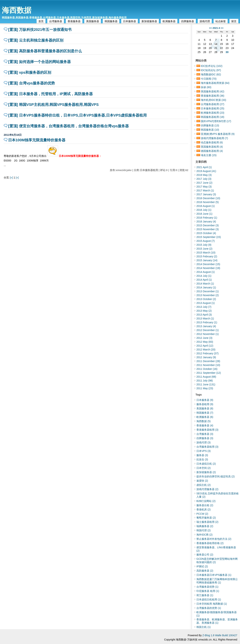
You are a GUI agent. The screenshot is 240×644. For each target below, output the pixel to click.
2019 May (204, 175)
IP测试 (202, 566)
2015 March (206, 253)
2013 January (206, 326)
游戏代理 (205, 21)
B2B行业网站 (206, 501)
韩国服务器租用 (213, 117)
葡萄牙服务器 (206, 518)
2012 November (208, 334)
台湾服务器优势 (207, 587)
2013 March (205, 318)
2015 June (204, 249)
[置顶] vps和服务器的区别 (30, 72)
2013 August (206, 303)
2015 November (208, 229)
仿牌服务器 (188, 21)
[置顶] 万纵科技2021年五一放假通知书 (40, 30)
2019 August (206, 171)
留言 (234, 21)
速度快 (202, 481)
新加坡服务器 (149, 21)
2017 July (204, 179)
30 (227, 52)
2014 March (205, 284)
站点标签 (221, 21)
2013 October (206, 299)
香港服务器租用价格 (210, 543)
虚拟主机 (204, 485)
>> (222, 28)
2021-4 (216, 28)
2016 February (207, 218)
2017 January (206, 194)
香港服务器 (74, 21)
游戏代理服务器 (207, 489)
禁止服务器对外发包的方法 (214, 539)
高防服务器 (205, 571)
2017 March (205, 190)
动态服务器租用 (212, 142)
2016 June (204, 214)
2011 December (208, 361)
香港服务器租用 (213, 96)
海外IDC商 (204, 535)
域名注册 (209, 155)
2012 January (206, 357)
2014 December (208, 264)
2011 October (207, 369)
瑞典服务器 (205, 526)
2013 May (204, 311)
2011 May (205, 388)
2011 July (205, 381)
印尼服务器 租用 (208, 591)
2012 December (208, 330)
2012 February (207, 353)
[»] (17, 178)
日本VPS (204, 451)
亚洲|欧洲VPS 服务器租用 (218, 134)
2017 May (204, 187)
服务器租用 (205, 404)
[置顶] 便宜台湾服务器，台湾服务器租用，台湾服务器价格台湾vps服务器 (68, 126)
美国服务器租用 (213, 91)
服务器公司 (205, 555)
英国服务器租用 (212, 147)
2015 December (208, 225)
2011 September (209, 373)
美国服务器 (93, 21)
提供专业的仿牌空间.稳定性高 (216, 476)
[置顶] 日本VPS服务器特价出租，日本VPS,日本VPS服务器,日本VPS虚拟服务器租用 (77, 115)
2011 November (208, 365)
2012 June (204, 338)
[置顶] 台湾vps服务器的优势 (32, 83)
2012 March (206, 350)
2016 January (206, 222)
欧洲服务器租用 (213, 113)
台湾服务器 (56, 21)
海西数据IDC (211, 74)
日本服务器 (130, 21)
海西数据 (17, 10)
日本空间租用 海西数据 (212, 604)
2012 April (205, 346)
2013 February (207, 322)
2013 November (208, 295)
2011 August (206, 377)
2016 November (208, 202)
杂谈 (206, 87)
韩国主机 (204, 627)
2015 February (207, 256)
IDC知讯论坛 (211, 70)
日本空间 (204, 468)
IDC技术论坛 (212, 66)
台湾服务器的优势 (209, 608)
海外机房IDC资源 (213, 100)
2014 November (208, 268)
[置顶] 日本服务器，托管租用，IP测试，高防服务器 (50, 94)
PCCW (202, 514)
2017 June (204, 183)
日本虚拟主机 (206, 464)
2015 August (206, 241)
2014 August (206, 272)
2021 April (204, 167)
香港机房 (204, 510)
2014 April (204, 280)
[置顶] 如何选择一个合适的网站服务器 (39, 62)
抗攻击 (202, 459)
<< (210, 28)
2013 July (204, 307)
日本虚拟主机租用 (209, 599)
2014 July (204, 276)
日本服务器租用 (213, 108)
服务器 (202, 455)
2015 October (206, 233)
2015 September (209, 237)
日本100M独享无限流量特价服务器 (37, 140)
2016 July (204, 210)
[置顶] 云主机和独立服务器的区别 (36, 40)
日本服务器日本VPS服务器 (214, 575)
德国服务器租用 (212, 151)
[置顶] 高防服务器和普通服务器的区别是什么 (45, 51)
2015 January (207, 260)
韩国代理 (204, 530)
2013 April (204, 315)
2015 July (204, 245)
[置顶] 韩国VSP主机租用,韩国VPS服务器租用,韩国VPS (53, 105)
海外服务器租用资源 (215, 83)
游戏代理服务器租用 (214, 138)
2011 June (206, 384)
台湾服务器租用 (213, 104)
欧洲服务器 (169, 21)
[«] (11, 178)
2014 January (206, 287)
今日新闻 (209, 79)
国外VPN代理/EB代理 (216, 121)
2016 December (208, 198)
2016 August (206, 206)
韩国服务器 (111, 21)
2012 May (205, 342)
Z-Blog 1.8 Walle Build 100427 (220, 635)
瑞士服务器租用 (207, 522)
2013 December (208, 291)
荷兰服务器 (205, 595)
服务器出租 (205, 505)
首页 (41, 21)
